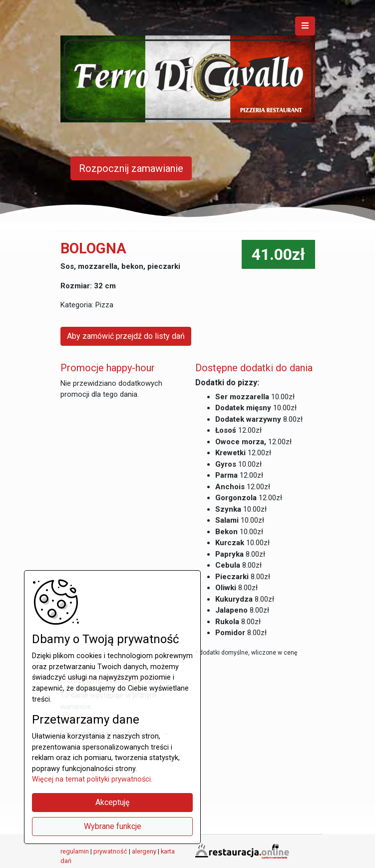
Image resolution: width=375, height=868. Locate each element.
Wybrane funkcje (113, 826)
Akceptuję (112, 802)
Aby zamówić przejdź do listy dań (126, 336)
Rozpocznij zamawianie (131, 168)
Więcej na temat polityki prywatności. (92, 779)
